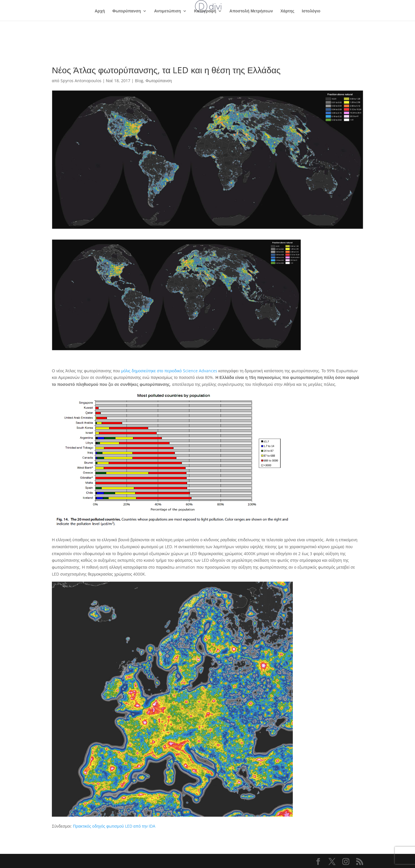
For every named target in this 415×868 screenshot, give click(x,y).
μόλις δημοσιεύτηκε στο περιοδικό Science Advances (169, 371)
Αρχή (100, 11)
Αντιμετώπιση (168, 11)
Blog (139, 81)
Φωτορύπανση (127, 11)
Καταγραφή (205, 11)
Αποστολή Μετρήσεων (251, 11)
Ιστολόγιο (311, 11)
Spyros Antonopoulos (81, 81)
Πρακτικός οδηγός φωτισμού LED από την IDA (114, 826)
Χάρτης (287, 11)
